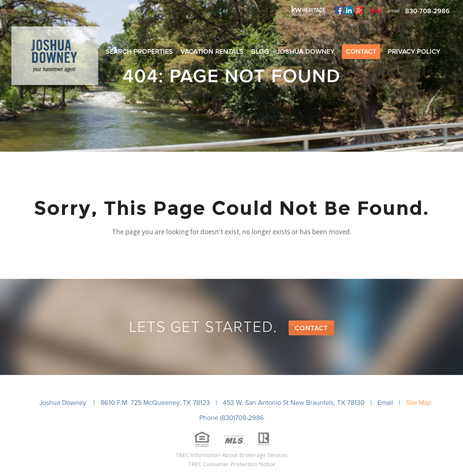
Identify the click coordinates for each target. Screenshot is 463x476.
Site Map (419, 403)
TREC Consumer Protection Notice (231, 464)
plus (359, 10)
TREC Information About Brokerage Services (231, 455)
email (393, 11)
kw (376, 10)
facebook (339, 10)
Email (385, 403)
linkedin (349, 10)
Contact (311, 328)
